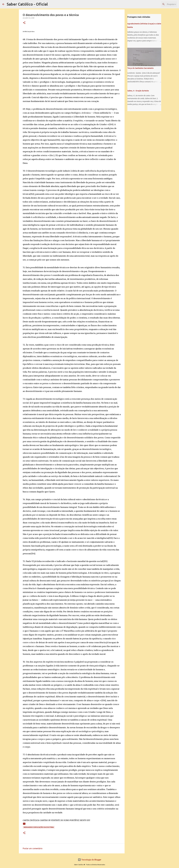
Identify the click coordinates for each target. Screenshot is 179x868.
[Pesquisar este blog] (164, 4)
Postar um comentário (33, 848)
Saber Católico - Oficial (27, 4)
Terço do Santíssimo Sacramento (140, 68)
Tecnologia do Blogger (90, 860)
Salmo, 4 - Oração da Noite (138, 91)
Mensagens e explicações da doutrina (39, 827)
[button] (24, 23)
